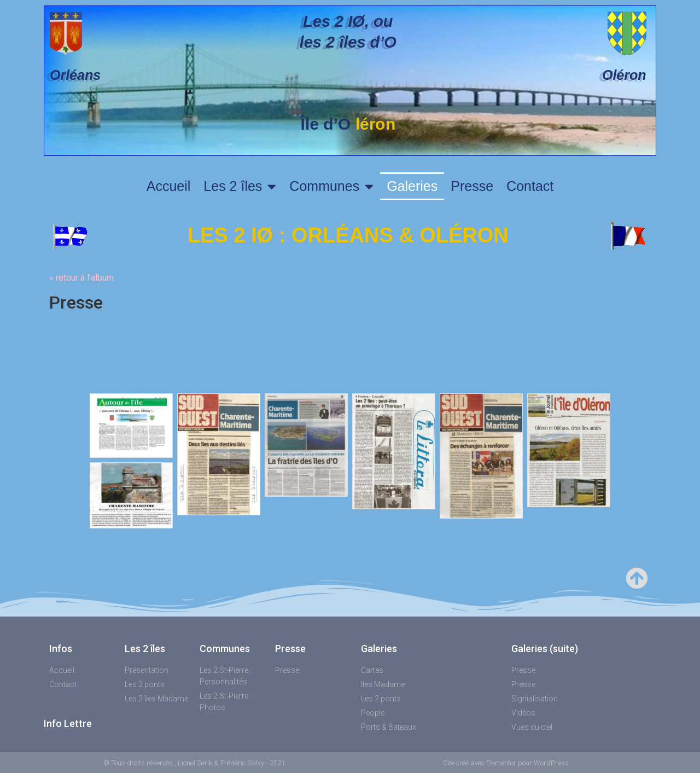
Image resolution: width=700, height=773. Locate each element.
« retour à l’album (81, 278)
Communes (331, 186)
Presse (472, 186)
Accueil (169, 186)
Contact (530, 186)
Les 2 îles (240, 186)
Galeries (412, 186)
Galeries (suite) (545, 649)
